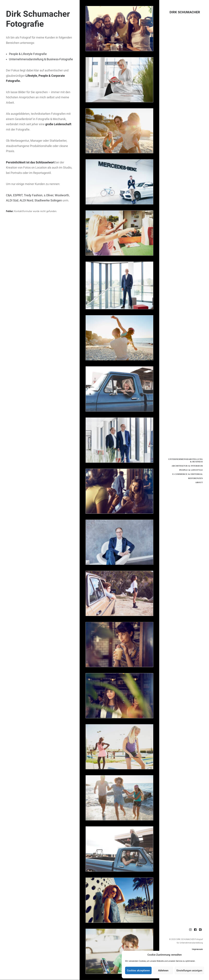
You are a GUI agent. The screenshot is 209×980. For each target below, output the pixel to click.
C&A (9, 195)
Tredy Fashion (33, 195)
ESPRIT (18, 195)
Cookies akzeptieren (138, 971)
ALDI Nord (26, 200)
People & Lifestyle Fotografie (28, 54)
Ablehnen (163, 971)
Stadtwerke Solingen (48, 200)
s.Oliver (49, 195)
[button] (190, 930)
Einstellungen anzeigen (189, 971)
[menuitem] (190, 930)
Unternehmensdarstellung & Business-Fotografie (41, 59)
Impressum (197, 949)
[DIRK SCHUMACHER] (184, 12)
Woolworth (62, 195)
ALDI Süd (12, 200)
